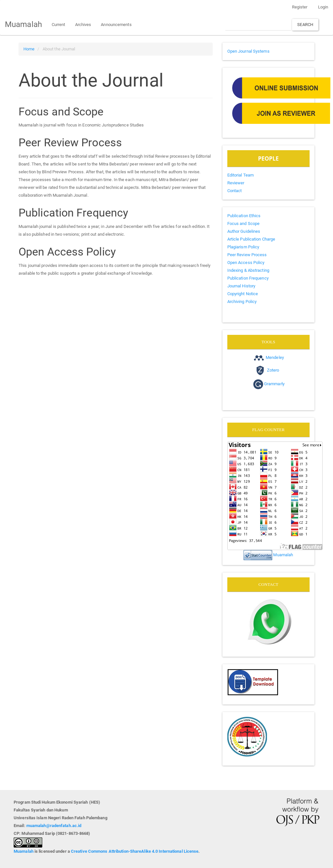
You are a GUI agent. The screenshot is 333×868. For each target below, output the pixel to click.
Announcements (116, 25)
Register (300, 7)
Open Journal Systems (248, 51)
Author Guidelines (244, 231)
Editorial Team (240, 175)
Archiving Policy (242, 302)
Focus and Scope (244, 224)
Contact (235, 191)
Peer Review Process (247, 255)
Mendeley (275, 357)
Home (29, 49)
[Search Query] (258, 25)
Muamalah (23, 24)
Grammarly (274, 384)
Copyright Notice (243, 294)
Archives (83, 25)
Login (323, 7)
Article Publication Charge (251, 239)
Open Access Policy (246, 263)
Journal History (241, 286)
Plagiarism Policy (243, 247)
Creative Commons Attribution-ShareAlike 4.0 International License (135, 851)
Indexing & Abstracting (248, 270)
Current (59, 25)
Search (305, 25)
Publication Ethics (244, 216)
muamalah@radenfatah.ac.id (54, 826)
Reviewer (236, 183)
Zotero (273, 370)
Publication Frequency (248, 278)
